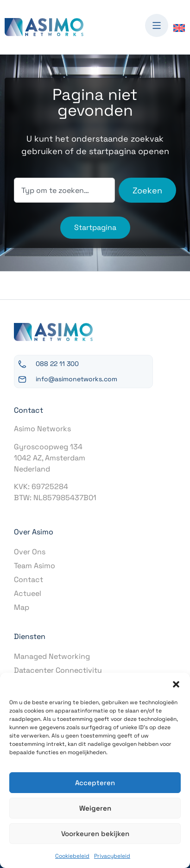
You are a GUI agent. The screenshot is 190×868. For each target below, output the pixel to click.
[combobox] (64, 190)
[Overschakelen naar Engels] (179, 28)
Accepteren (95, 783)
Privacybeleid (112, 856)
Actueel (28, 593)
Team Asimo (35, 566)
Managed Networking (52, 656)
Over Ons (30, 552)
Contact (28, 580)
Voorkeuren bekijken (95, 834)
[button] (176, 684)
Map (22, 607)
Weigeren (95, 808)
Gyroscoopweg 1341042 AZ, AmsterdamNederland (50, 458)
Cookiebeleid (72, 856)
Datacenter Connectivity (58, 670)
